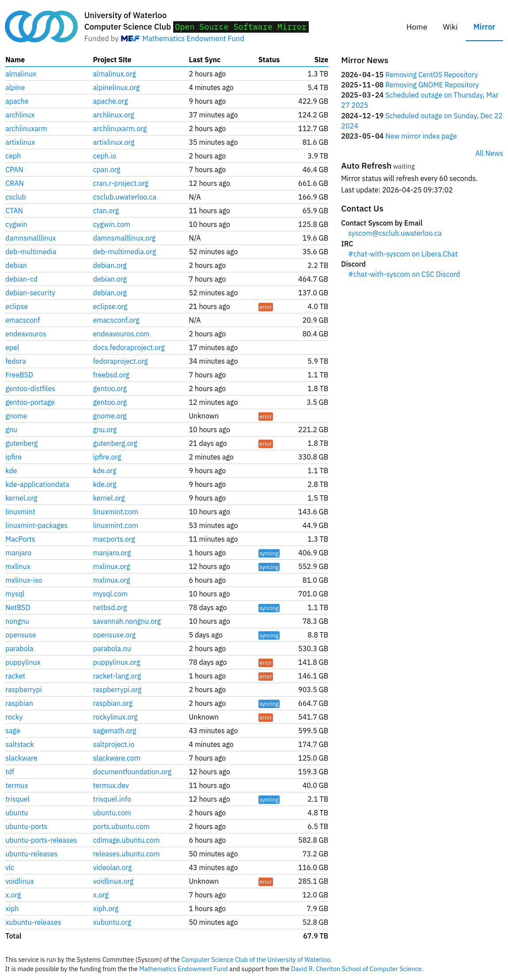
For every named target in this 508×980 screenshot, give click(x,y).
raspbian (19, 703)
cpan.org (107, 170)
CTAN (14, 211)
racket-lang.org (117, 676)
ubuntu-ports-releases (41, 840)
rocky (14, 717)
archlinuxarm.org (120, 128)
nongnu (17, 621)
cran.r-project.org (121, 183)
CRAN (15, 183)
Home (417, 27)
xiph (12, 908)
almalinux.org (115, 74)
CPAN (14, 170)
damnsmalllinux (30, 238)
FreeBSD (19, 375)
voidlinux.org (114, 881)
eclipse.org (110, 306)
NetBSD (18, 607)
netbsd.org (110, 607)
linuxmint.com (116, 512)
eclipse (17, 306)
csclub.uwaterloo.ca (125, 197)
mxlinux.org (112, 566)
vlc (10, 867)
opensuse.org (114, 635)
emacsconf (23, 320)
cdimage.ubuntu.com (127, 840)
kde (11, 471)
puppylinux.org (117, 662)
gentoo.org (110, 388)
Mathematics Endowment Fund (193, 38)
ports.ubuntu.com (121, 826)
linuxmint (20, 512)
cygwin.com (112, 224)
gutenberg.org (115, 443)
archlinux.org (114, 115)
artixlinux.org (114, 142)
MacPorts (20, 539)
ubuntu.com (112, 813)
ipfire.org (107, 457)
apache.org (111, 101)
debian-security (30, 293)
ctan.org (106, 211)
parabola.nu (112, 648)
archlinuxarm (26, 128)
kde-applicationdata (37, 484)
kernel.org (21, 498)
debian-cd (21, 279)
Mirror (484, 27)
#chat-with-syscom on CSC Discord (404, 274)
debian (16, 265)
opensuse (21, 635)
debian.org (110, 265)
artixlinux (20, 142)
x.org (13, 895)
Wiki (451, 27)
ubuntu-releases (31, 854)
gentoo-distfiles (30, 388)
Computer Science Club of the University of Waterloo (256, 959)
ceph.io (105, 156)
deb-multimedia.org (125, 252)
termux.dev (111, 785)
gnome (16, 416)
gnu (11, 430)
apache (17, 101)
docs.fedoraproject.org (129, 347)
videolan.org (113, 867)
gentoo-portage (30, 402)
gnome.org (110, 416)
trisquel (17, 799)
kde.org (105, 471)
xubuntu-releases (33, 922)
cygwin (16, 224)
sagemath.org (115, 731)
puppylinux (23, 662)
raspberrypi (24, 690)
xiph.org (106, 908)
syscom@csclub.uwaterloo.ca (395, 233)
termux (17, 785)
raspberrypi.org (118, 690)
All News (489, 153)
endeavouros (26, 334)
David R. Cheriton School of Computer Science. (357, 969)
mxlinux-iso (24, 580)
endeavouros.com (121, 334)
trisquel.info (112, 799)
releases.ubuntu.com (127, 854)
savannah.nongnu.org (127, 621)
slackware (21, 758)
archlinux (20, 115)
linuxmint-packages (36, 525)
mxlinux (18, 566)
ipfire (13, 457)
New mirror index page (421, 136)
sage (13, 731)
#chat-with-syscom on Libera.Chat (403, 254)
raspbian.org (113, 703)
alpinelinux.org (117, 87)
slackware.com (117, 758)
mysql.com (110, 594)
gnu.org (105, 430)
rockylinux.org (116, 717)
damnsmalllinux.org (124, 238)
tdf (10, 772)
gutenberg (21, 443)
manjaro (18, 553)
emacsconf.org (116, 320)
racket (15, 676)
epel (12, 347)
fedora (16, 361)
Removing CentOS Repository (432, 75)
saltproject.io (114, 744)
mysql (15, 594)
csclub (16, 197)
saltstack (20, 744)
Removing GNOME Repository (432, 85)
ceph (13, 156)
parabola (19, 648)
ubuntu (17, 813)
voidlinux (20, 881)
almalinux (21, 74)
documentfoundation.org (133, 772)
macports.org (114, 539)
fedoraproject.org (121, 361)
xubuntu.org (112, 922)
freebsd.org (111, 375)
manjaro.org (112, 553)
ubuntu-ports (26, 826)
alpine (15, 87)
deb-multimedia (31, 252)
